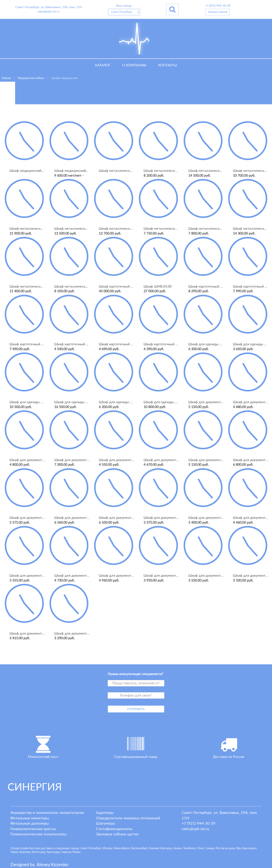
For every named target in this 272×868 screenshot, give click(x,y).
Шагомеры (105, 823)
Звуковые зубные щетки (117, 834)
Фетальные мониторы (30, 818)
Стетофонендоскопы (114, 829)
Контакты (168, 65)
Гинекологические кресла (33, 829)
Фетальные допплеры (30, 823)
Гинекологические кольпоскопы (38, 834)
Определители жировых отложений (128, 818)
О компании (134, 65)
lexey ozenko (52, 865)
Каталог (103, 65)
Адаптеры (105, 813)
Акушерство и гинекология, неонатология (47, 813)
